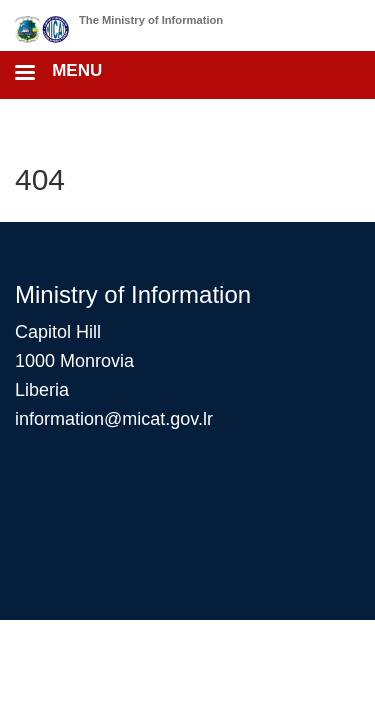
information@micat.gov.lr (114, 419)
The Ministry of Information (151, 20)
